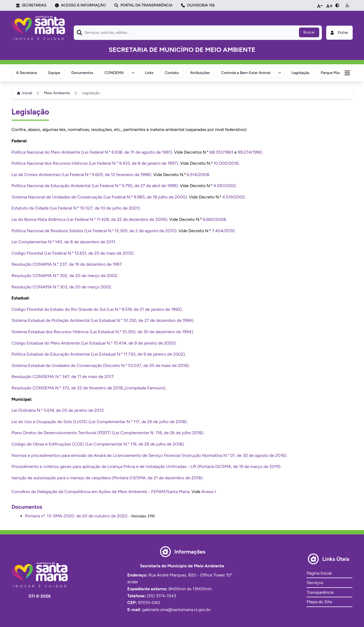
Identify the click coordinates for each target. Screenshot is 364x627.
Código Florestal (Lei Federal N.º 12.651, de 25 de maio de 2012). (73, 253)
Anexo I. (209, 492)
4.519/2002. (234, 197)
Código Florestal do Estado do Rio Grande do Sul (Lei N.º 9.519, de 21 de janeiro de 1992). (97, 309)
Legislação (300, 73)
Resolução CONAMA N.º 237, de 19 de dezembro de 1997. (67, 264)
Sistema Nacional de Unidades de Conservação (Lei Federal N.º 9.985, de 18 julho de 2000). (100, 197)
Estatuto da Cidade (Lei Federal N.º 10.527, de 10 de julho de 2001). (76, 208)
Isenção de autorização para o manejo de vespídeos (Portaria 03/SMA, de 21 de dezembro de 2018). (108, 478)
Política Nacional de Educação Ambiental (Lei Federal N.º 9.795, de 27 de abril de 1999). (95, 186)
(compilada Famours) (145, 388)
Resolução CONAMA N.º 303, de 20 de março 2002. (62, 287)
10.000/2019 (226, 163)
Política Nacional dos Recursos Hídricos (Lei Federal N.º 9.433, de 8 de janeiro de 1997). (95, 163)
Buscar (309, 32)
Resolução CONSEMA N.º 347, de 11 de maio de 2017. (63, 377)
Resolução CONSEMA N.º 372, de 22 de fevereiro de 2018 (67, 388)
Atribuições (200, 73)
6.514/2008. (198, 175)
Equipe (54, 73)
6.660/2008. (215, 219)
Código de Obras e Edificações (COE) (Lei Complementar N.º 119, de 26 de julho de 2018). (98, 444)
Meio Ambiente (57, 93)
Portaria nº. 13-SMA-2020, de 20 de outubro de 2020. (77, 516)
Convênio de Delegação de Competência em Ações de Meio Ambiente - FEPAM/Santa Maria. (101, 492)
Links (149, 73)
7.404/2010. (224, 231)
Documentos (82, 73)
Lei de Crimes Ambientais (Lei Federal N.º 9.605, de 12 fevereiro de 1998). (82, 175)
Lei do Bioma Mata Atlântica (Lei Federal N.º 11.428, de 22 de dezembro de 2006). (90, 219)
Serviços (315, 583)
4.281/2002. (225, 186)
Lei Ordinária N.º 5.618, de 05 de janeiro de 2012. (58, 410)
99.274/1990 (250, 152)
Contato (172, 73)
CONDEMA (114, 73)
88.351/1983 (222, 152)
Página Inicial (319, 573)
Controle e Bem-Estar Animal (246, 73)
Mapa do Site (319, 602)
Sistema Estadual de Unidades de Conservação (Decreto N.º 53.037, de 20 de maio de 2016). (101, 365)
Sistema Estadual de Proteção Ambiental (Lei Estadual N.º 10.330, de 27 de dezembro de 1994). (103, 320)
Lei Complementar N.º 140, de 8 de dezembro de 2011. (64, 242)
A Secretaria (27, 73)
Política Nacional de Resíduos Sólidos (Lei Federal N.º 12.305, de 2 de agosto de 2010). (95, 231)
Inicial (25, 93)
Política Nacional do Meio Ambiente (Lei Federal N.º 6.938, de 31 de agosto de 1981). (92, 152)
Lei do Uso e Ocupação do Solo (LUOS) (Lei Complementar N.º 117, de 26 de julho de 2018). (100, 422)
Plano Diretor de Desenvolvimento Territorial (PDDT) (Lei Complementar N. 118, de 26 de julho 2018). (108, 433)
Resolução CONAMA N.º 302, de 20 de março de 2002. (65, 276)
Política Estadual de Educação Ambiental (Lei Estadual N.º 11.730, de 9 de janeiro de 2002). (99, 354)
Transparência (320, 592)
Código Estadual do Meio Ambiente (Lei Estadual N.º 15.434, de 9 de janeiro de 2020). (94, 343)
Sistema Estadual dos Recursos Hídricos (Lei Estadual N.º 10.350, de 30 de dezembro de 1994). (103, 332)
